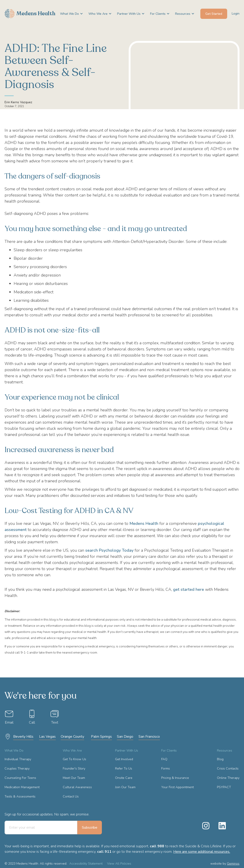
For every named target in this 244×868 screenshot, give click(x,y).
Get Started (214, 14)
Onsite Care (124, 778)
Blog (220, 759)
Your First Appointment (177, 787)
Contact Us (71, 796)
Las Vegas (47, 737)
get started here (189, 589)
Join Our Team (125, 787)
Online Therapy (228, 778)
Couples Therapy (17, 769)
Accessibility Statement (86, 864)
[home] (30, 14)
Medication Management (22, 787)
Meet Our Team (74, 778)
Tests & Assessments (20, 796)
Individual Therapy (18, 759)
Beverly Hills (23, 737)
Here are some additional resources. (202, 852)
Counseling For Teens (20, 778)
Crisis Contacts (228, 769)
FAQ (164, 759)
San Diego (125, 737)
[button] (70, 14)
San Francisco (149, 737)
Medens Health (144, 523)
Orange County (72, 737)
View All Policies (119, 864)
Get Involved (124, 759)
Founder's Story (74, 769)
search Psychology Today (109, 550)
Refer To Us (124, 769)
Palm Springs (101, 737)
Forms (166, 769)
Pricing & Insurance (175, 778)
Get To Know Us (74, 759)
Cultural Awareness (77, 787)
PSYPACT (224, 787)
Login (236, 14)
